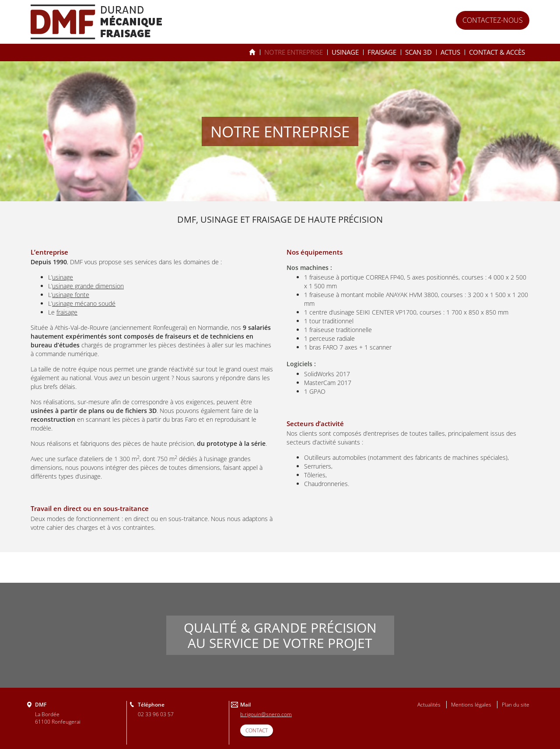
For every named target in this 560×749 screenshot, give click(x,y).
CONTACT (257, 730)
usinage (63, 277)
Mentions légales (471, 705)
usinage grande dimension (88, 286)
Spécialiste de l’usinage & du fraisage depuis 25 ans (252, 52)
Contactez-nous (493, 20)
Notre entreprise (294, 52)
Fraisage (382, 52)
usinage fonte (71, 295)
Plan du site (516, 705)
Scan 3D (418, 52)
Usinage (345, 52)
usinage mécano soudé (84, 303)
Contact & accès (497, 52)
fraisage (67, 312)
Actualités (429, 705)
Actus (450, 52)
